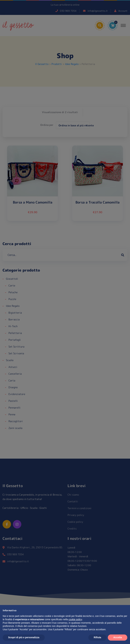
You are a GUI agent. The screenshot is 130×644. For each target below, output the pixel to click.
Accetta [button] (118, 637)
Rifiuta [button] (97, 637)
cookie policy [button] (75, 619)
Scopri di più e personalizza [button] (24, 637)
